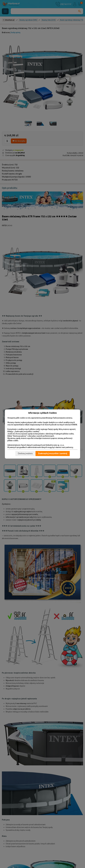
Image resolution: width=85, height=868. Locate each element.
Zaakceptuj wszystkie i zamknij (53, 453)
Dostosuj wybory (25, 453)
